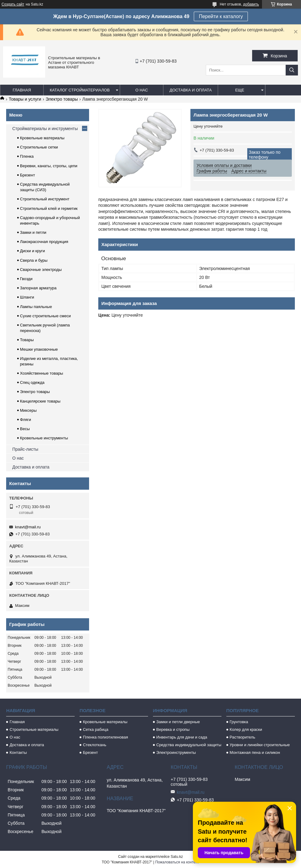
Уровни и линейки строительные (260, 745)
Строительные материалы (34, 729)
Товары (27, 340)
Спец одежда (32, 382)
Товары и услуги (25, 99)
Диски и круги (32, 251)
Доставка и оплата (191, 90)
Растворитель (242, 737)
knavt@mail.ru (28, 527)
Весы (25, 429)
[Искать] (292, 70)
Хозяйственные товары (41, 373)
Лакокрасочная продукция (44, 242)
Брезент (27, 175)
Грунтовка (239, 722)
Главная (22, 90)
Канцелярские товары (40, 401)
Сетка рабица (96, 729)
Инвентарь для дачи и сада (182, 737)
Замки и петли (33, 232)
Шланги (27, 297)
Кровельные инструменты (44, 438)
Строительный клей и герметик (49, 208)
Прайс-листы (25, 449)
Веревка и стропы (173, 729)
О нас (142, 90)
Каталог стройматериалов (80, 90)
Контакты (18, 752)
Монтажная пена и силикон (255, 752)
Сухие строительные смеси (45, 316)
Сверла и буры (34, 260)
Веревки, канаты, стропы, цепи (49, 166)
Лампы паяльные (36, 307)
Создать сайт (13, 4)
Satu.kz (177, 857)
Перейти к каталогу (221, 16)
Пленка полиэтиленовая (106, 737)
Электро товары (62, 99)
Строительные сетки (39, 147)
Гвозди (26, 279)
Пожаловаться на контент (177, 862)
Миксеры (28, 410)
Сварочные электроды (41, 270)
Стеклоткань (95, 745)
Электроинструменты (176, 752)
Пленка (27, 156)
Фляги (25, 420)
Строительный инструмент (45, 199)
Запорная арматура (38, 288)
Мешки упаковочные (39, 349)
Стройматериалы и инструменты (45, 129)
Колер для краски (246, 729)
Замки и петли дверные (178, 722)
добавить (251, 4)
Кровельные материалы (42, 138)
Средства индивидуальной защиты (189, 745)
